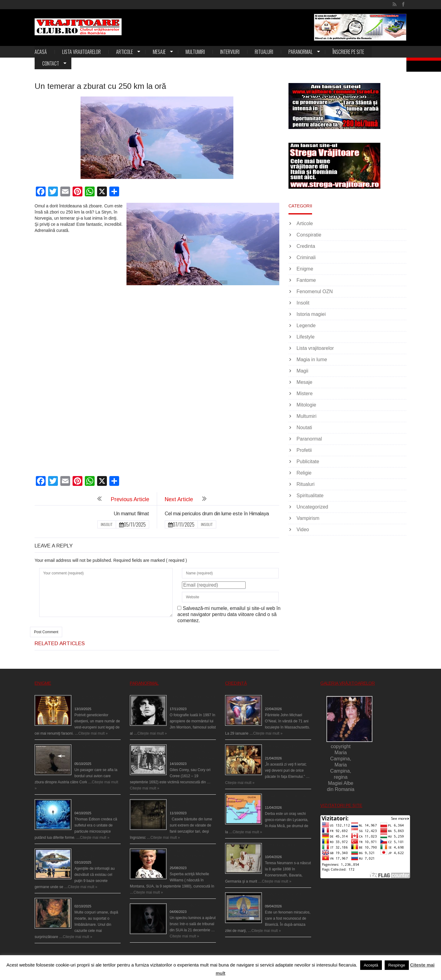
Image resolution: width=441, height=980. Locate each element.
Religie (304, 473)
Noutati (304, 428)
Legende (306, 325)
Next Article (179, 499)
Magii (302, 371)
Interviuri (230, 52)
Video (303, 530)
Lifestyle (305, 337)
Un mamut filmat (131, 514)
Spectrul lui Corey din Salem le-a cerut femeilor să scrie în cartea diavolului (192, 752)
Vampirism (308, 518)
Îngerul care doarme (91, 900)
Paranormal (301, 52)
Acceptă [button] (371, 965)
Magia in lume (312, 359)
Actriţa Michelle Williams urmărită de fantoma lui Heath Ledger (190, 856)
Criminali (306, 257)
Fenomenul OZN (315, 291)
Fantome (306, 280)
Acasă (41, 52)
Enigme (305, 269)
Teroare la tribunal (185, 906)
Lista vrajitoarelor (81, 52)
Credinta (306, 246)
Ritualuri (264, 52)
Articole (124, 52)
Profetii (304, 450)
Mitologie (306, 405)
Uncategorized (312, 507)
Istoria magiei (311, 314)
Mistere (304, 394)
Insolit (107, 524)
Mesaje (159, 52)
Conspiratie (309, 235)
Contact (51, 63)
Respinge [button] (397, 965)
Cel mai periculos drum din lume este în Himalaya (217, 514)
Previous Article (130, 499)
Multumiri (195, 52)
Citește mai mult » (93, 733)
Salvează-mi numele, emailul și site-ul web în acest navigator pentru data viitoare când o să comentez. (229, 614)
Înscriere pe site (348, 52)
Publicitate (308, 462)
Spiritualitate (310, 496)
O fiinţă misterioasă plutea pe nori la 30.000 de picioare (96, 752)
